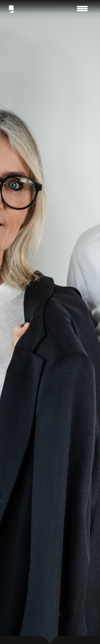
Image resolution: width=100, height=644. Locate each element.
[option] (50, 322)
